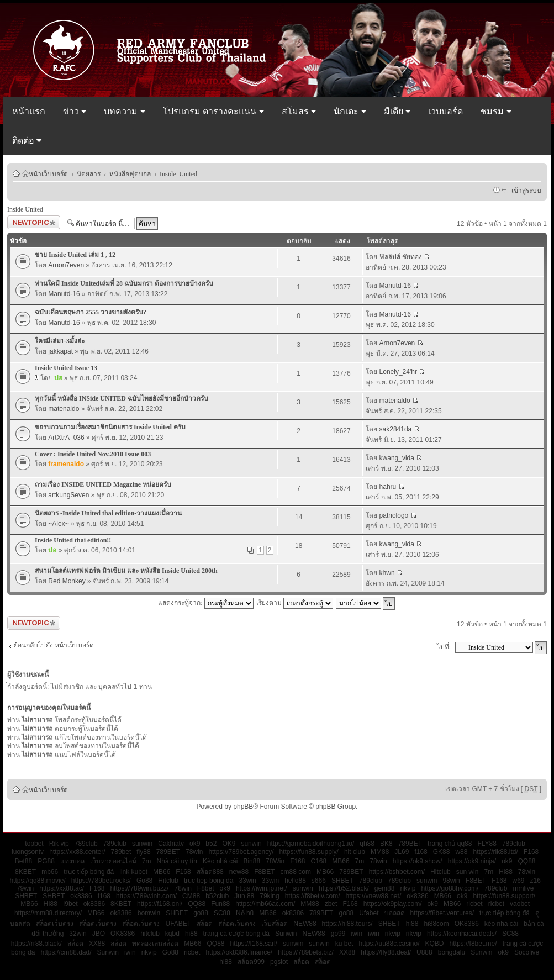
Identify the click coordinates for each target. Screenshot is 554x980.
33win (247, 881)
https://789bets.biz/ (306, 952)
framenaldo (66, 464)
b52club (217, 896)
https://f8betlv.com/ (313, 896)
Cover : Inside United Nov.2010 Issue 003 (93, 454)
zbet (331, 904)
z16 (535, 881)
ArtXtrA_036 (66, 438)
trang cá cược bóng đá (236, 934)
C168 (319, 861)
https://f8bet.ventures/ (442, 913)
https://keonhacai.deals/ (462, 934)
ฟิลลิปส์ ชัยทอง (401, 257)
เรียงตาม (295, 603)
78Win (275, 861)
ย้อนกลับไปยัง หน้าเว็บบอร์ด (54, 645)
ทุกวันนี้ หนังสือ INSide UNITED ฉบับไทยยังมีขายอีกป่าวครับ (122, 398)
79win (25, 888)
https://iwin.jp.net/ (262, 888)
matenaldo (64, 409)
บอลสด (395, 913)
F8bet (206, 888)
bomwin (149, 913)
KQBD (435, 944)
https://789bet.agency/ (241, 852)
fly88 (143, 852)
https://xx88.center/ (77, 852)
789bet (121, 852)
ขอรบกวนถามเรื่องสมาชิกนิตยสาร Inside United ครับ (110, 427)
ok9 (195, 844)
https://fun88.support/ (504, 896)
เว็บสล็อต (275, 924)
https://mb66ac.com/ (265, 904)
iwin (357, 934)
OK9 (229, 844)
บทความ (124, 111)
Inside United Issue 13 (66, 368)
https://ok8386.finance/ (239, 952)
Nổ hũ (245, 913)
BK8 (386, 844)
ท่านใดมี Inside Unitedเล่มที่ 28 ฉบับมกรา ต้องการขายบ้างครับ (124, 283)
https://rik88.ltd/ (495, 852)
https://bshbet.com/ (397, 872)
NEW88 (305, 924)
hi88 (412, 924)
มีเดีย (397, 111)
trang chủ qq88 (450, 844)
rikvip (408, 888)
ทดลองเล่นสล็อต (155, 944)
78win (194, 852)
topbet (34, 844)
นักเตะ (350, 111)
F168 (531, 852)
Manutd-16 (64, 294)
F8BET (264, 872)
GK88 (442, 852)
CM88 (191, 896)
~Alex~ (58, 524)
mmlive (523, 888)
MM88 (380, 852)
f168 (421, 852)
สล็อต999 (251, 962)
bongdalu (452, 952)
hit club (355, 852)
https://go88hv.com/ (450, 888)
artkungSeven (68, 495)
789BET (410, 844)
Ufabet (369, 913)
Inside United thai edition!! (73, 540)
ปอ (58, 378)
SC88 (222, 913)
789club (86, 844)
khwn (387, 573)
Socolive (527, 952)
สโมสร (299, 111)
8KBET (25, 872)
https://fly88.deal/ (386, 952)
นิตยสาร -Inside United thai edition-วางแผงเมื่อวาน (108, 513)
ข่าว (75, 111)
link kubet (133, 872)
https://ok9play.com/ (393, 904)
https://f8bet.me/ (473, 944)
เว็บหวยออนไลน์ (113, 861)
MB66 (341, 861)
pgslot (279, 962)
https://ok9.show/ (418, 861)
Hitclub (440, 872)
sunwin (142, 844)
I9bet (70, 904)
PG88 (46, 861)
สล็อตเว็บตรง (55, 924)
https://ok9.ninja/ (472, 861)
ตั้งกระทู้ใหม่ (34, 222)
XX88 (97, 944)
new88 (239, 872)
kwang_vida (397, 458)
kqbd (172, 934)
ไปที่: (444, 647)
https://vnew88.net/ (373, 896)
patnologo (394, 515)
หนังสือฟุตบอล (130, 173)
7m (147, 861)
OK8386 (467, 924)
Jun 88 (244, 896)
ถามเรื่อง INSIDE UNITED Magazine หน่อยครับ (103, 484)
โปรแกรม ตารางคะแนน (213, 111)
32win (78, 934)
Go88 (144, 881)
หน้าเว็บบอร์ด (48, 173)
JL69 (402, 852)
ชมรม (496, 111)
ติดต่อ (27, 141)
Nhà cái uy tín (177, 861)
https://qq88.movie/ (37, 881)
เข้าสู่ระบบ (525, 190)
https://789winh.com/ (146, 896)
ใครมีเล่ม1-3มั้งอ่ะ (60, 341)
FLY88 (487, 844)
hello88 (295, 881)
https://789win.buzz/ (139, 888)
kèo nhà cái (501, 924)
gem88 (385, 888)
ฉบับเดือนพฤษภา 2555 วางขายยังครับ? (91, 312)
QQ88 (527, 861)
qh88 (367, 844)
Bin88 (252, 861)
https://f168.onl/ (160, 904)
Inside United (178, 173)
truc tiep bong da (209, 881)
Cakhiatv (171, 844)
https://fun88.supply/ (309, 852)
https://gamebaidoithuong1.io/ (311, 844)
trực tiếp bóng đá (89, 872)
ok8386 (81, 896)
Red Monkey (67, 581)
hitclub (150, 934)
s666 (319, 881)
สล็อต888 (210, 872)
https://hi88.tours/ (347, 924)
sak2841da (396, 429)
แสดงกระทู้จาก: (205, 603)
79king (269, 896)
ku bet (344, 944)
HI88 (51, 904)
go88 (201, 913)
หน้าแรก (29, 111)
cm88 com (296, 872)
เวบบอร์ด (445, 111)
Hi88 (506, 872)
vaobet (520, 904)
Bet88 (23, 861)
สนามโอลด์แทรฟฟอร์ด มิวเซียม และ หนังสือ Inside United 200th (126, 571)
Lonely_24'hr (398, 372)
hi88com (436, 924)
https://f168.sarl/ (254, 944)
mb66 (50, 872)
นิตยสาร (89, 173)
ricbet (474, 904)
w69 (519, 881)
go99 (338, 934)
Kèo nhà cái (220, 861)
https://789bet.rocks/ (101, 881)
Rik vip (59, 844)
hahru (388, 487)
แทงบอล (72, 861)
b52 (211, 844)
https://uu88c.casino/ (389, 944)
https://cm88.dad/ (66, 952)
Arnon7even (66, 265)
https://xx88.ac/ (62, 888)
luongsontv (28, 852)
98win (451, 881)
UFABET (178, 924)
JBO (99, 934)
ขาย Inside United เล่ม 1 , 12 (75, 255)
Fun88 (220, 904)
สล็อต (205, 924)
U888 (424, 952)
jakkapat (60, 351)
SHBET (342, 881)
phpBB (243, 807)
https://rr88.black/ (36, 944)
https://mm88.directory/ (48, 913)
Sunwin (286, 934)
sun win (468, 872)
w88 (461, 852)
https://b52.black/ (344, 888)
